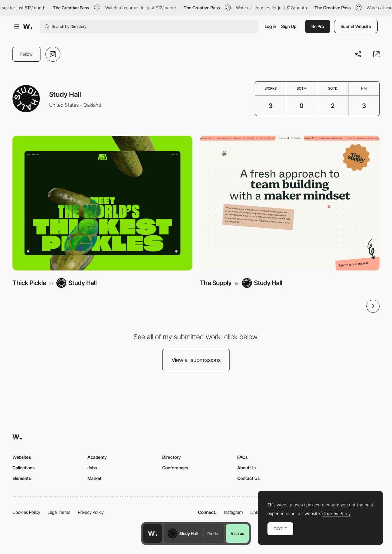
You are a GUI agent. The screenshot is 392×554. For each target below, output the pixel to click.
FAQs (242, 457)
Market (94, 478)
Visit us (237, 533)
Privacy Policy (91, 512)
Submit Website (356, 26)
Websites (22, 457)
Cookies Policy (26, 512)
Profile (213, 533)
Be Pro (318, 26)
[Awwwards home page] (153, 533)
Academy (97, 457)
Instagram (233, 512)
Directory (172, 457)
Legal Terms (59, 512)
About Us (246, 468)
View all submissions (196, 360)
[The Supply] (290, 203)
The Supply (216, 283)
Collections (24, 468)
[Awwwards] (28, 26)
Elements (22, 478)
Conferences (175, 468)
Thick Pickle (29, 283)
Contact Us (248, 478)
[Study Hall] (76, 283)
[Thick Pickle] (102, 203)
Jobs (92, 468)
